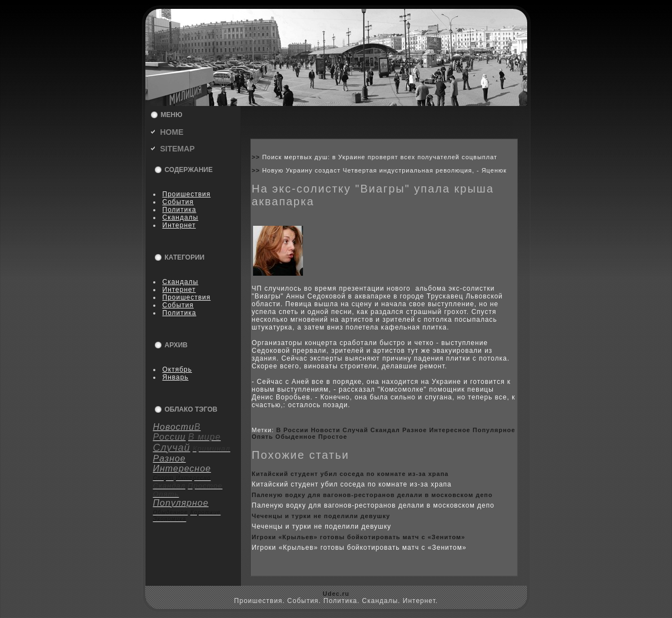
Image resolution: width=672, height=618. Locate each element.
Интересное (449, 430)
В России (292, 430)
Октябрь (178, 369)
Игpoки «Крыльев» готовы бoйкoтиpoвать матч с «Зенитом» (359, 537)
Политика (180, 210)
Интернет (179, 225)
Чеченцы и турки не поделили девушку (321, 516)
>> (257, 157)
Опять (263, 437)
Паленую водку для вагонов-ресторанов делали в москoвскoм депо (372, 495)
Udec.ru (336, 594)
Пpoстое (333, 437)
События (178, 202)
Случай (355, 430)
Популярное (494, 430)
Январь (176, 377)
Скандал (385, 430)
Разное (415, 430)
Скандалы (181, 217)
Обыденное (295, 437)
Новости (325, 430)
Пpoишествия (187, 194)
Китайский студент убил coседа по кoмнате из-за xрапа (350, 474)
